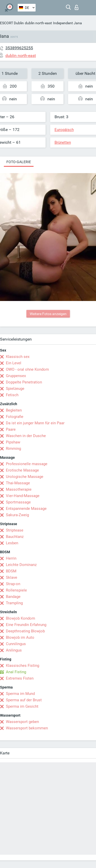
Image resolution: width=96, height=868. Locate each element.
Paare (11, 429)
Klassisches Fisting (23, 666)
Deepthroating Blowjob (25, 631)
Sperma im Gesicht (22, 706)
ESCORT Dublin (12, 23)
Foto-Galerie (19, 162)
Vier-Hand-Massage (23, 496)
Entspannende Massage (26, 509)
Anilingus (14, 650)
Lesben (12, 543)
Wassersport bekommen (27, 728)
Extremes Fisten (20, 678)
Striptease (15, 530)
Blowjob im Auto (20, 637)
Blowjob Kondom (20, 618)
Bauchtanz (15, 537)
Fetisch (12, 395)
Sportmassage (18, 502)
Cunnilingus (16, 644)
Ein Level (14, 363)
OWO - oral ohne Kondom (27, 369)
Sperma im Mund (20, 694)
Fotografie (15, 417)
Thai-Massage (18, 483)
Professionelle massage (27, 464)
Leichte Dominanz (21, 565)
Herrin (11, 558)
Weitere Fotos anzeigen (48, 314)
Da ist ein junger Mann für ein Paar (35, 423)
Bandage (13, 597)
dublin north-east (38, 23)
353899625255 (19, 48)
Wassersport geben (22, 722)
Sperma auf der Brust (24, 700)
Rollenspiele (16, 590)
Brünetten (63, 142)
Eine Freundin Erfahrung (26, 625)
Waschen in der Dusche (26, 436)
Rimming (13, 449)
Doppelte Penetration (24, 382)
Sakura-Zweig (17, 515)
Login (77, 7)
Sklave (12, 577)
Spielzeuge (15, 389)
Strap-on (13, 584)
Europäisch (64, 130)
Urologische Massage (25, 477)
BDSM (11, 571)
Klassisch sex (18, 357)
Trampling (14, 603)
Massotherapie (19, 489)
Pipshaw (13, 442)
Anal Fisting (16, 672)
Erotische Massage (22, 470)
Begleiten (14, 410)
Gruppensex (16, 376)
